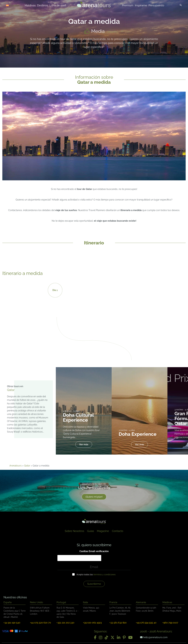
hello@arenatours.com (154, 637)
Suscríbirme (94, 584)
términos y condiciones (105, 575)
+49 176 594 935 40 (146, 623)
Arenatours (15, 466)
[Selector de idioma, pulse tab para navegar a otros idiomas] (16, 5)
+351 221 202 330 (65, 623)
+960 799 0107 (170, 623)
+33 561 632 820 (118, 623)
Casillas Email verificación (94, 551)
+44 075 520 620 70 (40, 623)
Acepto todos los (96, 575)
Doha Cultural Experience (78, 417)
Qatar (27, 466)
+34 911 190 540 (12, 623)
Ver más (84, 444)
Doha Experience (138, 434)
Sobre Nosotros (74, 531)
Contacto (118, 531)
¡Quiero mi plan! (94, 497)
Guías (91, 531)
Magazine (103, 531)
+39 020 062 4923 (92, 623)
